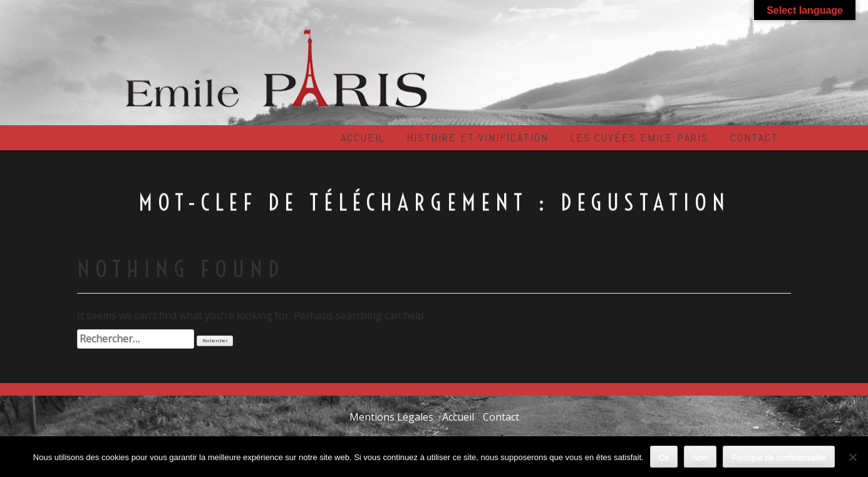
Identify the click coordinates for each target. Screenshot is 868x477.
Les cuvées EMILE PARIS (639, 137)
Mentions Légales (391, 417)
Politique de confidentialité (779, 457)
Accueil (363, 137)
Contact (754, 137)
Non (700, 457)
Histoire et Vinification (478, 137)
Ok (664, 457)
